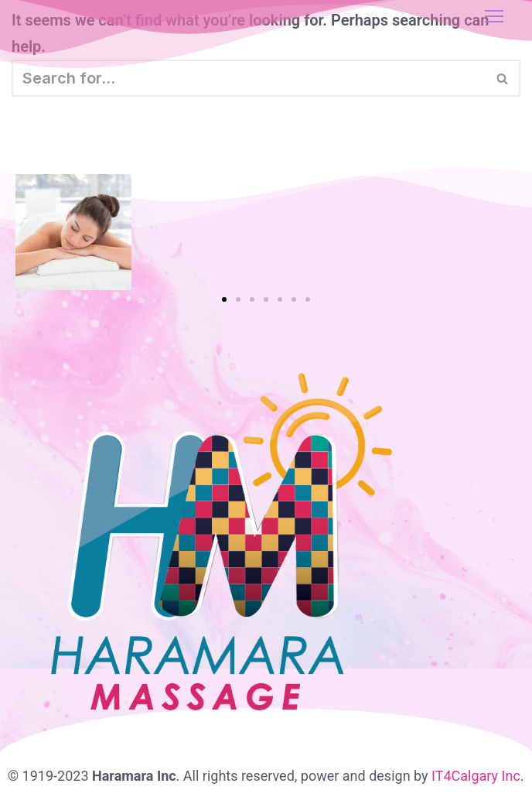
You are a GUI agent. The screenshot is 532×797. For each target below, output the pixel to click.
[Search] (249, 78)
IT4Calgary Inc (476, 776)
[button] (224, 299)
